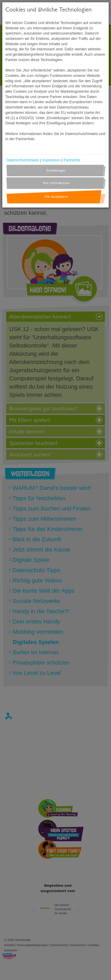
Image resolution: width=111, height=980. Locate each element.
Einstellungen (56, 170)
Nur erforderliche (56, 183)
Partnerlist (72, 160)
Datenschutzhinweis (23, 160)
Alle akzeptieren (56, 197)
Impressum (51, 160)
